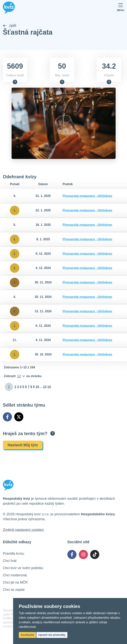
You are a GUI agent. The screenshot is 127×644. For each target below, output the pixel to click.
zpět (10, 26)
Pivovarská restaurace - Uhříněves (87, 196)
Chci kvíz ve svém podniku (23, 568)
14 (49, 387)
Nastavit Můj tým (23, 445)
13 (45, 387)
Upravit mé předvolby (52, 635)
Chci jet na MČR (15, 583)
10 (37, 387)
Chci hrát (10, 561)
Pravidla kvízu (13, 554)
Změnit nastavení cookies (23, 530)
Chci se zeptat (14, 590)
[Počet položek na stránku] (23, 377)
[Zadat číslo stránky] (9, 387)
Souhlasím (27, 635)
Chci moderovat (15, 576)
